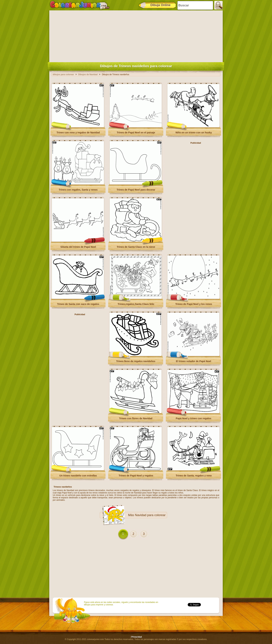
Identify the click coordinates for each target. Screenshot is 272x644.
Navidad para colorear (150, 515)
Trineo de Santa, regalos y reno (194, 476)
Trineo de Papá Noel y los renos (194, 304)
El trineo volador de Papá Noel (193, 361)
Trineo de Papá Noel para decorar (136, 190)
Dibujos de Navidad (88, 75)
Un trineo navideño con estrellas (78, 476)
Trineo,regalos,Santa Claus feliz (136, 304)
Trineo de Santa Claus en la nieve (136, 247)
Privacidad (137, 637)
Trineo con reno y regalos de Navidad (78, 133)
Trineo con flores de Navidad (136, 418)
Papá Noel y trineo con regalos (194, 418)
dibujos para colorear (63, 75)
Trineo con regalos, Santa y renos (78, 190)
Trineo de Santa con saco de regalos (78, 304)
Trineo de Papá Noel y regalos (136, 476)
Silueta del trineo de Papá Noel (78, 247)
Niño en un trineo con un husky (194, 133)
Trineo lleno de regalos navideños (136, 361)
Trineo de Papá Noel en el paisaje (136, 133)
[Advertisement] (136, 36)
